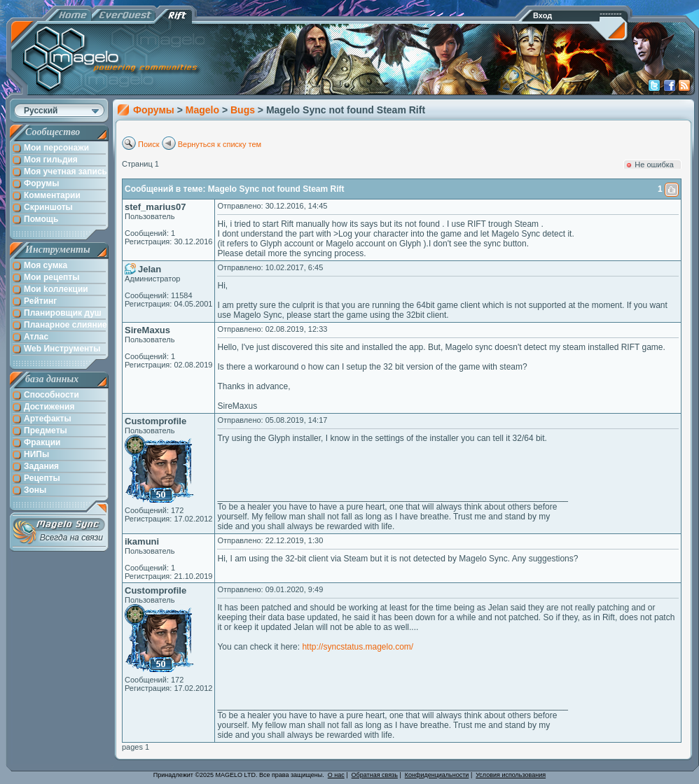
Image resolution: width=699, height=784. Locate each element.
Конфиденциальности (437, 775)
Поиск (148, 144)
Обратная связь (375, 775)
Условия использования (511, 775)
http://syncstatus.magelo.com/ (358, 647)
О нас (336, 775)
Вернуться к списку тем (220, 144)
